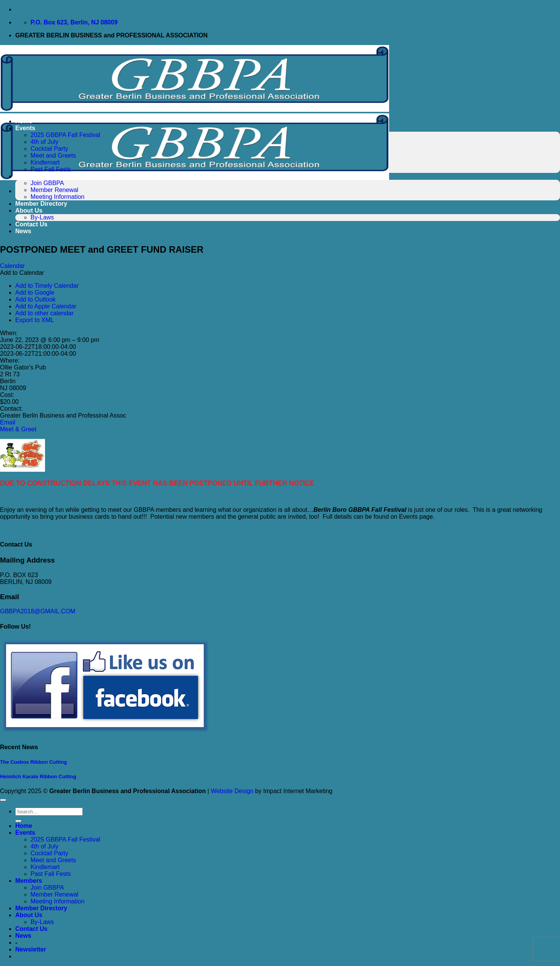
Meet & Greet (18, 429)
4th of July (44, 142)
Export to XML (35, 320)
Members (29, 176)
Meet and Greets (53, 156)
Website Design (232, 791)
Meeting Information (57, 197)
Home (24, 121)
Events (25, 128)
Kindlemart (45, 162)
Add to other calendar (44, 313)
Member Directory (41, 204)
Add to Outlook (35, 299)
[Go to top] (3, 800)
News (23, 231)
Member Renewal (54, 190)
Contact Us (31, 224)
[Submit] (18, 821)
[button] (22, 273)
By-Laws (42, 217)
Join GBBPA (47, 183)
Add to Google (35, 293)
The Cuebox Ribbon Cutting (33, 762)
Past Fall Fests (51, 169)
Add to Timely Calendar (47, 286)
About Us (29, 210)
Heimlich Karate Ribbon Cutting (38, 777)
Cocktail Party (49, 149)
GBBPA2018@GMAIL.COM (38, 611)
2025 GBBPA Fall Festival (65, 135)
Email (8, 422)
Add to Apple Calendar (46, 306)
